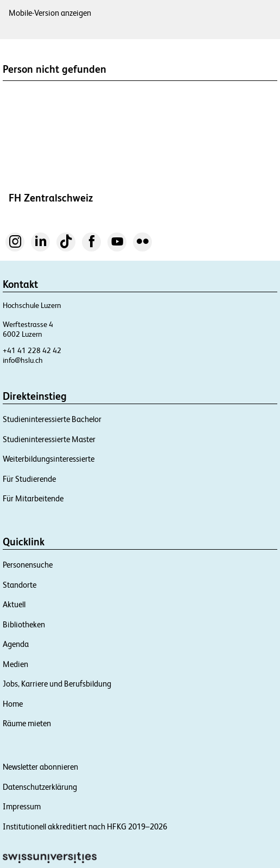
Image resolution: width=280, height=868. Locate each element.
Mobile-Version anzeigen (50, 13)
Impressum (22, 806)
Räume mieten (27, 723)
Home (13, 704)
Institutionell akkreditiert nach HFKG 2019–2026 (85, 826)
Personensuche (28, 565)
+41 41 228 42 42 (32, 350)
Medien (15, 664)
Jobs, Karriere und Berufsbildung (57, 684)
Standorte (20, 585)
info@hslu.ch (23, 360)
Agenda (16, 644)
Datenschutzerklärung (40, 787)
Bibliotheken (24, 624)
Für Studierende (29, 479)
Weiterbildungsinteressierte (49, 459)
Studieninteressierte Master (49, 439)
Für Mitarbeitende (33, 498)
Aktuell (14, 604)
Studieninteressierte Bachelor (52, 419)
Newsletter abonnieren (40, 767)
